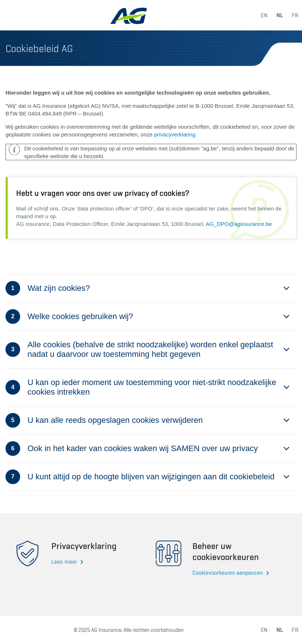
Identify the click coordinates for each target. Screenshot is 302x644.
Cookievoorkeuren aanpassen (228, 573)
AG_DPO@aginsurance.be (239, 224)
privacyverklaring (175, 134)
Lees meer (64, 562)
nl (280, 15)
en (264, 15)
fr (295, 15)
